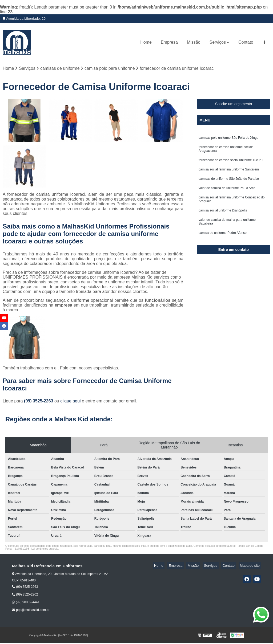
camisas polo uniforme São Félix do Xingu (228, 139)
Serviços (218, 42)
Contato (246, 42)
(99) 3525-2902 (25, 595)
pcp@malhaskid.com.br (31, 611)
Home (146, 42)
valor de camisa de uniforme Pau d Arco (227, 193)
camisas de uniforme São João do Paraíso (229, 183)
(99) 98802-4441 (26, 603)
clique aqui (71, 402)
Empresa (169, 42)
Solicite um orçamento (234, 105)
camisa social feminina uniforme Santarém (229, 173)
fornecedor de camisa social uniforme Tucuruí (231, 163)
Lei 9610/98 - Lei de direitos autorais (37, 550)
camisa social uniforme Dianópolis (223, 217)
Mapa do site (251, 566)
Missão (194, 42)
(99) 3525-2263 (39, 402)
